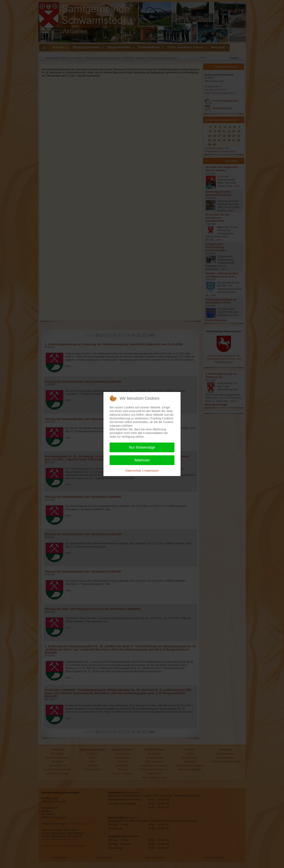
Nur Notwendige (142, 447)
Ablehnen (142, 460)
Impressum (151, 471)
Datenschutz (133, 471)
